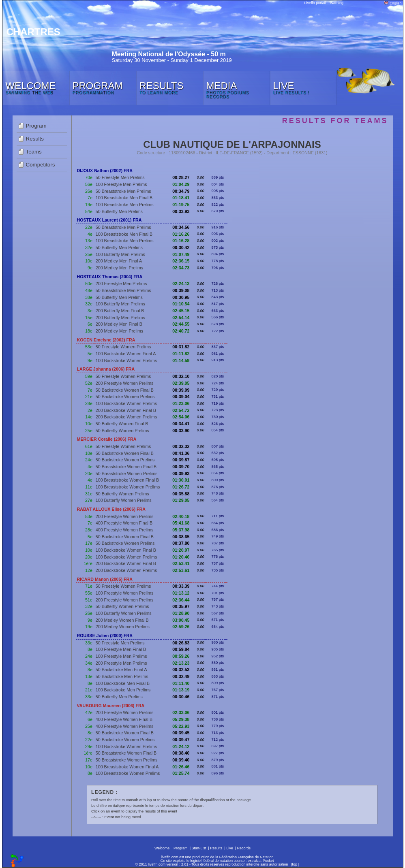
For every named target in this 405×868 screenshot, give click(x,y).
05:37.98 (181, 530)
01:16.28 (181, 241)
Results (35, 139)
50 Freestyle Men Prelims (120, 177)
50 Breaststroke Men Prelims (123, 191)
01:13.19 (181, 690)
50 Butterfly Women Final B (122, 424)
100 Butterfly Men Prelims (120, 254)
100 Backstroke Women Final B (126, 550)
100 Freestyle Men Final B (121, 649)
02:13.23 (181, 663)
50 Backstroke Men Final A (121, 670)
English (393, 3)
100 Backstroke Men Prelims (123, 690)
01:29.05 (181, 500)
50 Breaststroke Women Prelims (127, 473)
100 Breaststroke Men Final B (124, 198)
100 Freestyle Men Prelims (121, 184)
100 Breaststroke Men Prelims (125, 205)
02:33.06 (181, 712)
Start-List (199, 848)
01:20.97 (181, 550)
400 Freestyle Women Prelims (125, 530)
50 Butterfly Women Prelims (122, 431)
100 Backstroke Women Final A (126, 354)
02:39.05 (181, 383)
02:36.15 (181, 261)
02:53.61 (181, 570)
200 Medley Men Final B (119, 324)
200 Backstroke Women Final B (126, 410)
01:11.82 (181, 354)
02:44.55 (181, 324)
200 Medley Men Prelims (119, 268)
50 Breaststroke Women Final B (126, 467)
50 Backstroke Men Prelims (122, 676)
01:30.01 (181, 480)
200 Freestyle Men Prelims (121, 284)
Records (244, 848)
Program (36, 126)
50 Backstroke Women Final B (125, 390)
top (295, 864)
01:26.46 (181, 767)
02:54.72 (181, 410)
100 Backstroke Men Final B (123, 683)
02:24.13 (181, 284)
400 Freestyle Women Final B (124, 523)
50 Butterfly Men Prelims (119, 211)
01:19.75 (181, 205)
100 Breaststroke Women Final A (127, 767)
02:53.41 (181, 563)
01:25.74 (181, 773)
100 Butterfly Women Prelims (124, 500)
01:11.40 (181, 683)
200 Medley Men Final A (119, 261)
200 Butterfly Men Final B (120, 311)
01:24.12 (181, 746)
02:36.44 (181, 600)
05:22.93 (181, 726)
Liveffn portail (315, 3)
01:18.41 (181, 198)
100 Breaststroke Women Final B (127, 480)
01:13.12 (181, 593)
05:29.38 (181, 719)
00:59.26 (181, 656)
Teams (34, 152)
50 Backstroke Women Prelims (125, 397)
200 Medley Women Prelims (123, 627)
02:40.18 (181, 516)
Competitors (41, 165)
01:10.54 (181, 304)
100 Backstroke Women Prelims (126, 360)
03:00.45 (181, 620)
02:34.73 (181, 268)
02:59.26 (181, 627)
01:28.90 (181, 613)
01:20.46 (181, 557)
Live (230, 848)
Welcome (162, 848)
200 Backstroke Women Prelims (126, 417)
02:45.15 (181, 311)
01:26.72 (181, 487)
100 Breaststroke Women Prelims (128, 487)
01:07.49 (181, 254)
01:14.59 (181, 360)
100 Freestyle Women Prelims (125, 593)
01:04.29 (181, 184)
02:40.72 (181, 331)
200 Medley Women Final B (122, 620)
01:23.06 (181, 403)
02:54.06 (181, 417)
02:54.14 (181, 318)
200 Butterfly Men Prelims (120, 318)
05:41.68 (181, 523)
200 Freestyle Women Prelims (125, 383)
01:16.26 (181, 234)
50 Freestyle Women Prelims (123, 347)
